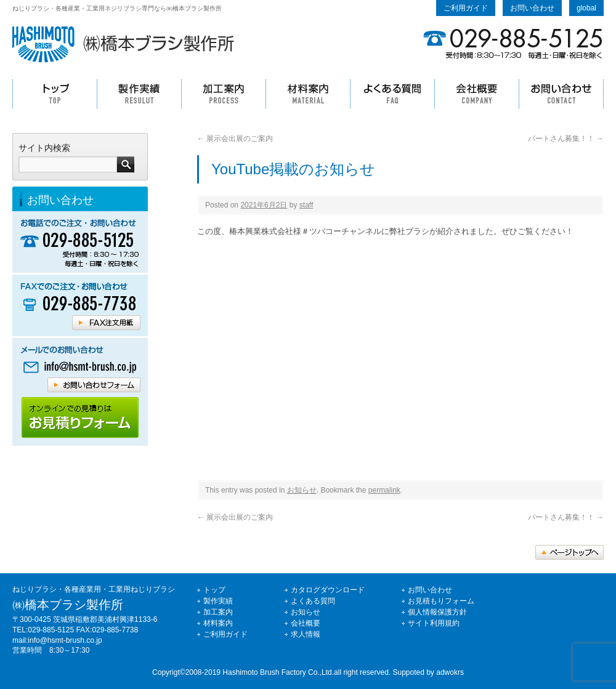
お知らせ (302, 490)
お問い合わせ (532, 8)
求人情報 (306, 634)
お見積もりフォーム (441, 601)
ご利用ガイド (466, 8)
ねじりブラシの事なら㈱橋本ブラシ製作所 (123, 44)
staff (306, 205)
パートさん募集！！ (566, 139)
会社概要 (476, 94)
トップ (55, 94)
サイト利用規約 (434, 623)
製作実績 (139, 94)
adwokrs (450, 672)
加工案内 (223, 94)
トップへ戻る (569, 552)
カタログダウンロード (328, 590)
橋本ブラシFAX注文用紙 (106, 323)
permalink (384, 490)
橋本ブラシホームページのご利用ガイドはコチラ (80, 418)
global (586, 8)
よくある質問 (392, 94)
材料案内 (308, 94)
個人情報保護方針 (437, 612)
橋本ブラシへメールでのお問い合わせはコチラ (80, 367)
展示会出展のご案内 (235, 139)
